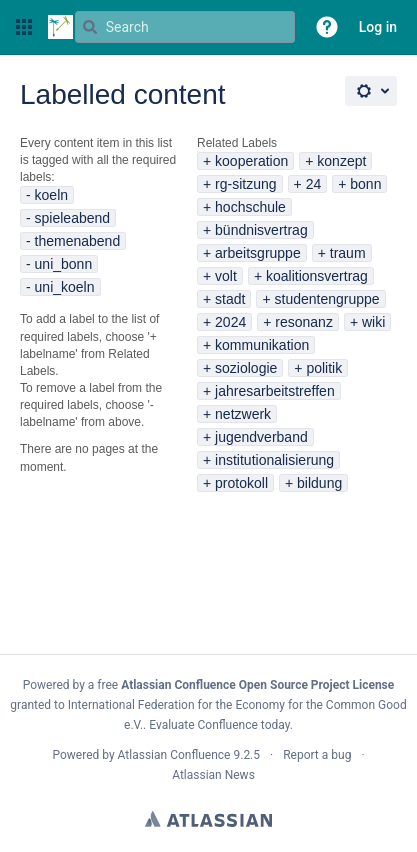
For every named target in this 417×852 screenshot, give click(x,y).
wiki (373, 322)
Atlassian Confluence (174, 755)
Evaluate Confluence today (219, 725)
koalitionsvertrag (317, 276)
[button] (24, 27)
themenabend (78, 241)
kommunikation (262, 345)
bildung (319, 483)
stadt (230, 299)
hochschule (250, 207)
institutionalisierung (274, 460)
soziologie (246, 368)
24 (314, 184)
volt (226, 276)
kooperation (251, 161)
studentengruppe (327, 299)
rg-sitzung (245, 184)
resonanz (304, 322)
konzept (341, 161)
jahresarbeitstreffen (275, 391)
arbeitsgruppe (258, 253)
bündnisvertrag (261, 230)
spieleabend (73, 218)
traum (348, 253)
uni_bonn (64, 264)
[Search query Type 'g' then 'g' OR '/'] (185, 27)
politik (324, 368)
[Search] (90, 27)
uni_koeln (65, 287)
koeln (51, 195)
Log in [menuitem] (378, 27)
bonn (365, 184)
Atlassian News (213, 775)
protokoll (241, 483)
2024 (230, 322)
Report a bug (317, 755)
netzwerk (243, 414)
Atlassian (208, 819)
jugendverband (261, 437)
